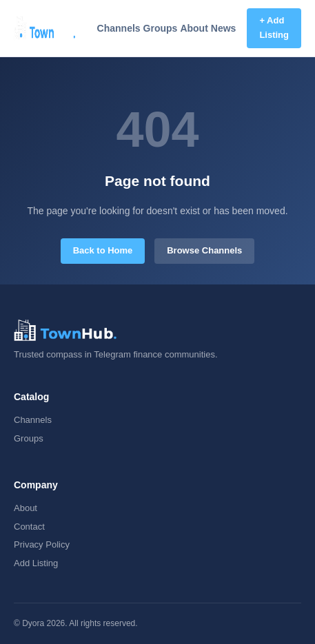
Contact (29, 527)
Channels (119, 28)
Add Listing (36, 563)
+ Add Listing (274, 28)
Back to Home (103, 250)
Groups (161, 28)
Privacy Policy (42, 544)
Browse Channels (204, 250)
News (224, 28)
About (194, 28)
